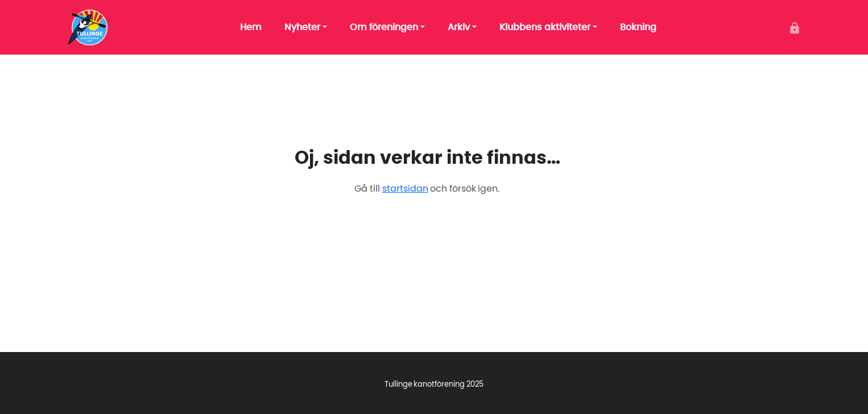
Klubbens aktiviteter (545, 27)
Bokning (638, 27)
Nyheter (302, 27)
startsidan (405, 189)
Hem (251, 27)
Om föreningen (384, 27)
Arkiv (459, 27)
